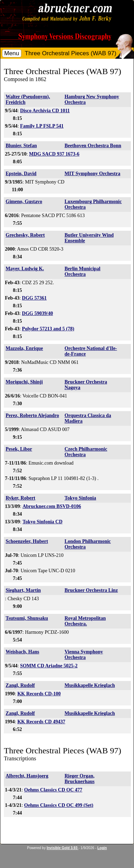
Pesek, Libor (19, 449)
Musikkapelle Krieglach (90, 685)
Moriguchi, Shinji (24, 382)
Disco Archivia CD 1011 (45, 111)
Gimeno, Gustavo (24, 202)
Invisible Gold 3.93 (63, 848)
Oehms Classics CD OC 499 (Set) (59, 805)
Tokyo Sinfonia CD (42, 522)
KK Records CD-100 (39, 694)
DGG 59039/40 (38, 313)
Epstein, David (21, 174)
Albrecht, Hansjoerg (27, 776)
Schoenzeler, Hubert (27, 541)
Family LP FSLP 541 (42, 126)
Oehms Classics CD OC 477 (53, 790)
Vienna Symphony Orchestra (84, 655)
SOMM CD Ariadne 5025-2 (49, 666)
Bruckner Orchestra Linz (91, 590)
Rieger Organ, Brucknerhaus (80, 779)
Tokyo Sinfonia (80, 498)
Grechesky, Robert (25, 235)
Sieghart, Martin (23, 590)
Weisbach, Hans (22, 652)
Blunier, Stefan (21, 146)
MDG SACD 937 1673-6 (54, 154)
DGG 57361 (34, 298)
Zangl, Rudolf (20, 685)
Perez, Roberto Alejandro (32, 415)
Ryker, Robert (21, 498)
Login (102, 848)
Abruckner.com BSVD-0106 (52, 506)
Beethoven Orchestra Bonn (93, 146)
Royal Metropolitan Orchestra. (85, 621)
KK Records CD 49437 (41, 722)
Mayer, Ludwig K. (25, 269)
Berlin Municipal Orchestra (82, 271)
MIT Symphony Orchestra (92, 174)
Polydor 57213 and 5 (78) (48, 329)
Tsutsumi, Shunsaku (27, 618)
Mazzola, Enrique (24, 348)
